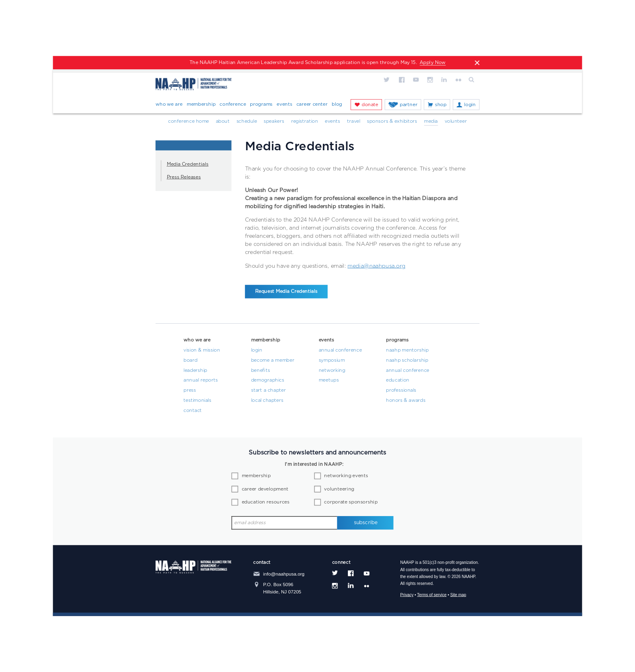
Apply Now (433, 63)
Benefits (261, 371)
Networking (332, 371)
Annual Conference (340, 350)
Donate (370, 105)
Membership (201, 104)
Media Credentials (188, 164)
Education (398, 381)
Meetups (329, 381)
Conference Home (189, 122)
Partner (408, 105)
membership (256, 476)
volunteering (339, 489)
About (223, 122)
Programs (261, 104)
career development (265, 489)
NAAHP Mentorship (407, 350)
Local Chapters (267, 401)
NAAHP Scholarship (407, 361)
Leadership (195, 371)
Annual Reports (200, 381)
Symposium (332, 361)
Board (190, 361)
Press (190, 390)
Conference (233, 104)
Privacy (407, 595)
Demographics (268, 381)
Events (284, 104)
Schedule (247, 122)
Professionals (401, 390)
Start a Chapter (268, 390)
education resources (266, 502)
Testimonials (197, 401)
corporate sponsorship (351, 502)
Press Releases (184, 177)
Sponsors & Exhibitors (392, 122)
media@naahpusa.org (376, 266)
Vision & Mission (202, 350)
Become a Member (273, 361)
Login (470, 105)
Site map (458, 595)
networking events (346, 476)
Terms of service (432, 595)
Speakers (274, 122)
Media (431, 122)
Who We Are (169, 104)
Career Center (312, 104)
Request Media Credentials (286, 292)
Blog (337, 104)
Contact (193, 411)
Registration (305, 122)
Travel (354, 122)
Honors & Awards (406, 401)
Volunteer (456, 122)
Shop (441, 105)
